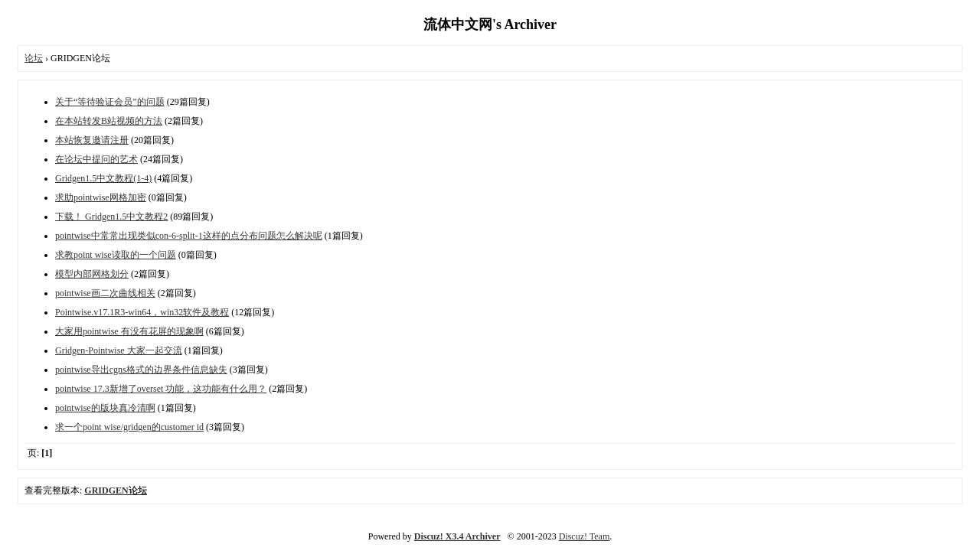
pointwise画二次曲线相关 (105, 293)
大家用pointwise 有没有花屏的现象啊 (129, 331)
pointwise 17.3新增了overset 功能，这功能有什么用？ (161, 389)
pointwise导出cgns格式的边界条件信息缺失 (141, 370)
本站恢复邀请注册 (92, 140)
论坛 (34, 58)
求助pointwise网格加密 (101, 197)
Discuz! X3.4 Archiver (457, 536)
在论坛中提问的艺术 (96, 159)
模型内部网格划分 (92, 274)
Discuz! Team (585, 536)
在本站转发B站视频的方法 (109, 121)
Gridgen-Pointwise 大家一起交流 (119, 350)
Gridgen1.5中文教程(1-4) (103, 178)
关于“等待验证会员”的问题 (110, 102)
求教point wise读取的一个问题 (116, 255)
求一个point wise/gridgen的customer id (129, 427)
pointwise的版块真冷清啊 (105, 408)
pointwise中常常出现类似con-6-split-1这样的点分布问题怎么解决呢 (189, 236)
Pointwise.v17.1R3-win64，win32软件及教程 (142, 312)
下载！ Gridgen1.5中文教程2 (111, 217)
